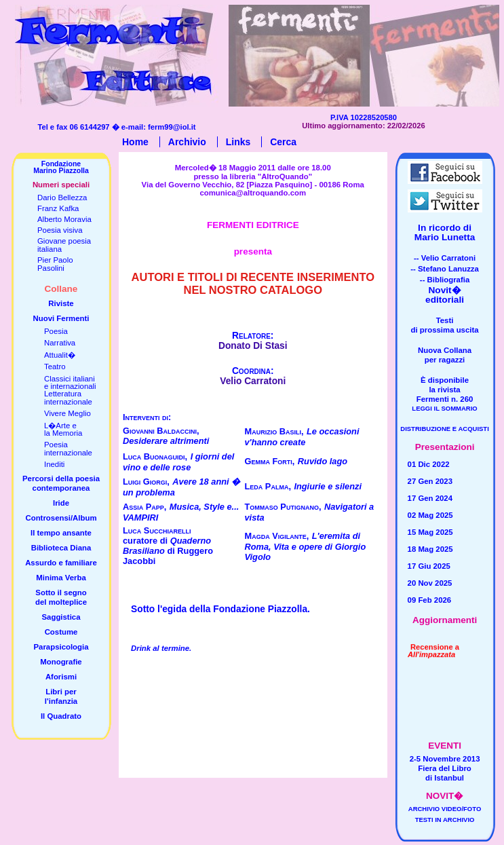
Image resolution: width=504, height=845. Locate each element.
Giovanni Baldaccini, (161, 431)
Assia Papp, (144, 507)
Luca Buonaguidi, (155, 456)
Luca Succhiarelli (157, 530)
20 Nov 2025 (430, 583)
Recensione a (433, 641)
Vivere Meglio (67, 413)
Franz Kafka (58, 208)
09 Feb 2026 (430, 600)
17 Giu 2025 (429, 566)
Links (238, 142)
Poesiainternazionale (68, 448)
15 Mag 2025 (430, 532)
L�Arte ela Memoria (63, 429)
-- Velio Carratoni (445, 258)
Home (135, 142)
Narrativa (60, 343)
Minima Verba (61, 578)
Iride (61, 503)
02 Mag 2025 (430, 515)
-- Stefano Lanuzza (445, 269)
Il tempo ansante (61, 533)
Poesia (56, 331)
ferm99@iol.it (172, 127)
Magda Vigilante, (277, 536)
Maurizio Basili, (274, 431)
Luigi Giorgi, (146, 482)
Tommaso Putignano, (283, 507)
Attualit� (60, 355)
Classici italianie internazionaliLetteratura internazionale (70, 390)
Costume (61, 632)
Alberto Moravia (64, 219)
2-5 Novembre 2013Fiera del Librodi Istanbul (445, 768)
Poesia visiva (60, 230)
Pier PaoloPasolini (55, 264)
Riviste (61, 303)
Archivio (187, 142)
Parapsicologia (61, 647)
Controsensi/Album (61, 518)
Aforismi (61, 677)
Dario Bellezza (62, 198)
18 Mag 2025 (430, 549)
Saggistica (61, 617)
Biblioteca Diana (61, 548)
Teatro (55, 367)
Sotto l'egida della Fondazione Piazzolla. (220, 609)
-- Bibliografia (445, 280)
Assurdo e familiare (61, 563)
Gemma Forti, (270, 461)
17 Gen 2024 (430, 498)
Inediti (54, 464)
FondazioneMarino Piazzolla (61, 167)
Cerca (283, 142)
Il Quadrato (61, 716)
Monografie (61, 662)
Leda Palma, (268, 486)
